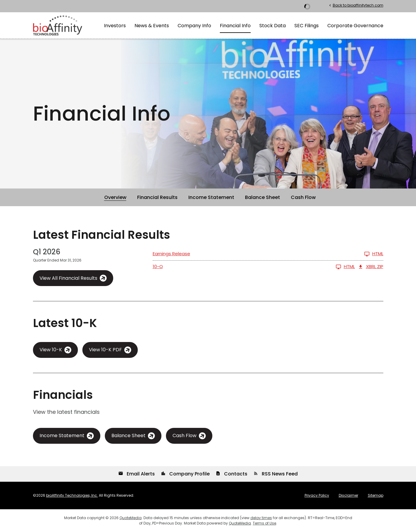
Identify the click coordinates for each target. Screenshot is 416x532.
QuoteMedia (131, 518)
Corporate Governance (355, 26)
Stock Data (273, 26)
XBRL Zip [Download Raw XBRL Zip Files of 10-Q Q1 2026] (371, 267)
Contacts (232, 474)
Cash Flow (303, 197)
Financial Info (235, 26)
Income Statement (211, 197)
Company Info (194, 26)
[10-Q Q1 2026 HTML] (254, 267)
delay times (261, 518)
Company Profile (185, 474)
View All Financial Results (68, 278)
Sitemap (376, 495)
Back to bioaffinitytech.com (356, 5)
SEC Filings (307, 26)
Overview (115, 197)
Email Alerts (137, 474)
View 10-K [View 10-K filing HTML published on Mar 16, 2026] (51, 350)
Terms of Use (264, 523)
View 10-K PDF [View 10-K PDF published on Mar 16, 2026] (105, 350)
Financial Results (157, 197)
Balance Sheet (263, 197)
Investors (115, 26)
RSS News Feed (276, 474)
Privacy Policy (317, 495)
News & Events (152, 26)
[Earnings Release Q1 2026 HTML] (268, 254)
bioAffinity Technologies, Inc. (72, 495)
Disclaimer (348, 495)
